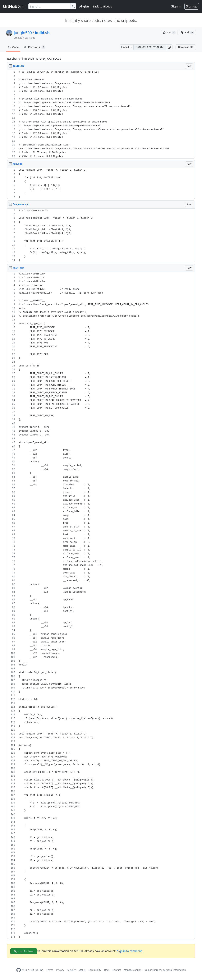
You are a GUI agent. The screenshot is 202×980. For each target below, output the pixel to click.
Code (13, 47)
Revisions (34, 47)
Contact (117, 970)
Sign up (192, 6)
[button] (169, 47)
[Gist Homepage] (14, 6)
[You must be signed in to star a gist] (169, 33)
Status (82, 970)
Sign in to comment (129, 951)
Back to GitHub (102, 6)
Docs (107, 970)
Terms (50, 970)
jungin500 (23, 33)
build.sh (42, 33)
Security (71, 970)
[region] (101, 114)
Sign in (176, 6)
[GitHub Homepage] (19, 970)
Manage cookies (133, 970)
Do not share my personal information (165, 970)
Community (95, 970)
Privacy (60, 970)
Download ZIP (186, 47)
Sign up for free (24, 951)
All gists (84, 6)
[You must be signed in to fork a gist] (187, 33)
